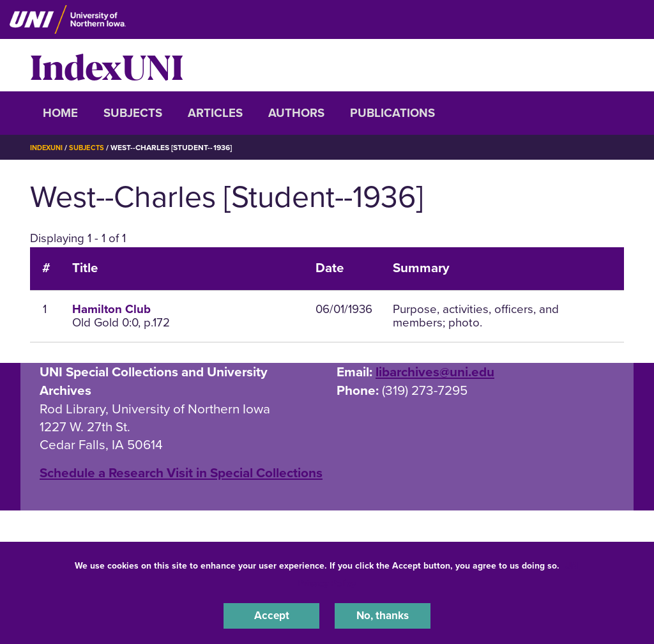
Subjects (133, 113)
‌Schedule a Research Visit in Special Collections (181, 473)
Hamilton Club (111, 309)
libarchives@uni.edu (435, 372)
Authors (296, 113)
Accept (271, 615)
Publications (392, 113)
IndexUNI (107, 65)
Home (60, 113)
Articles (215, 113)
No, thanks (383, 615)
